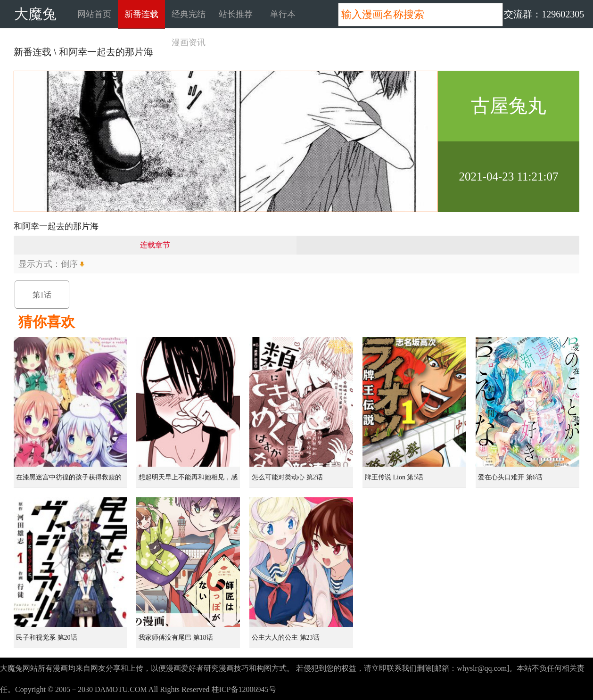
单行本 (283, 14)
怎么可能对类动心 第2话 (287, 477)
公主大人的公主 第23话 (286, 638)
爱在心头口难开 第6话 (510, 477)
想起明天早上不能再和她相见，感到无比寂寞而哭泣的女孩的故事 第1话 (189, 481)
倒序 (69, 264)
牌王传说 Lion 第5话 (394, 477)
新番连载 (141, 14)
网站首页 (94, 14)
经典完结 (189, 14)
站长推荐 (236, 14)
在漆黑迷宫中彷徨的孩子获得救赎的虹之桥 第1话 (69, 481)
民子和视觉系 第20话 (47, 638)
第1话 (42, 295)
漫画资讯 (189, 42)
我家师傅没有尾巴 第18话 (176, 638)
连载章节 (155, 245)
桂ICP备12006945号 (244, 689)
